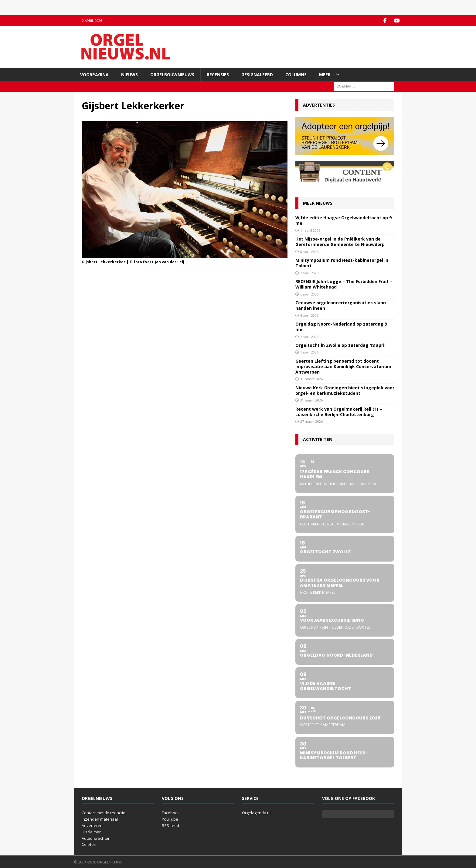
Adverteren (92, 825)
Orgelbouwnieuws (172, 74)
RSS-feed (170, 825)
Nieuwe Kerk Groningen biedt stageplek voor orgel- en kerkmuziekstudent (345, 390)
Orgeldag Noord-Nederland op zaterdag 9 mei (341, 327)
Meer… (327, 74)
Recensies (218, 74)
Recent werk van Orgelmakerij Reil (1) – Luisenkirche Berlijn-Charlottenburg (339, 411)
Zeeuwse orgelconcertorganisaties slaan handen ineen (341, 305)
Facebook (171, 813)
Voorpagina (94, 74)
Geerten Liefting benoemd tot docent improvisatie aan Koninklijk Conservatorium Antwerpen (343, 366)
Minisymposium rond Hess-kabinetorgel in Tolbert (342, 263)
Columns (296, 74)
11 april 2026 (310, 230)
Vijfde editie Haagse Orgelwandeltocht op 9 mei (343, 220)
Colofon (89, 844)
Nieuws (129, 74)
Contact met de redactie (104, 813)
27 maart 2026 (311, 421)
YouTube (170, 819)
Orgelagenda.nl (256, 813)
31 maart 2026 (311, 379)
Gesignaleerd (257, 74)
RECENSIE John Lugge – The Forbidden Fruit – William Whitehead (344, 284)
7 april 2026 (309, 273)
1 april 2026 (309, 352)
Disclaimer (91, 832)
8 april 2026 (309, 251)
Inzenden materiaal (100, 819)
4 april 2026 (309, 315)
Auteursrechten (96, 838)
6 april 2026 (309, 294)
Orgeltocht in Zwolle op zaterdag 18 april (340, 345)
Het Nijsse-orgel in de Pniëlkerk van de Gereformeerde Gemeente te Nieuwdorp (340, 242)
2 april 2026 (309, 336)
